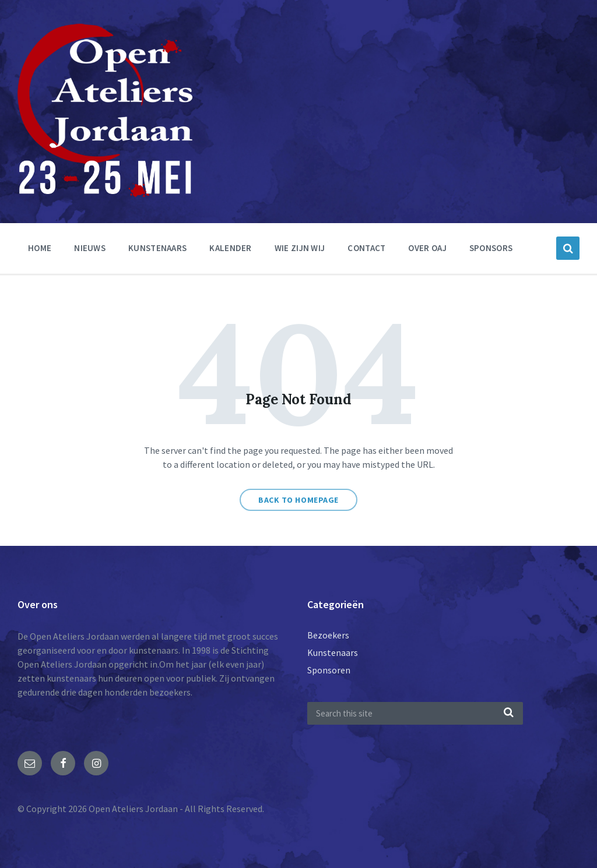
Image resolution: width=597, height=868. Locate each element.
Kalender (230, 248)
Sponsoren (329, 670)
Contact (366, 248)
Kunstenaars (157, 248)
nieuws (90, 248)
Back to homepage (298, 500)
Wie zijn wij (300, 248)
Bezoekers (328, 635)
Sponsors (491, 248)
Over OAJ (427, 248)
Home (40, 248)
